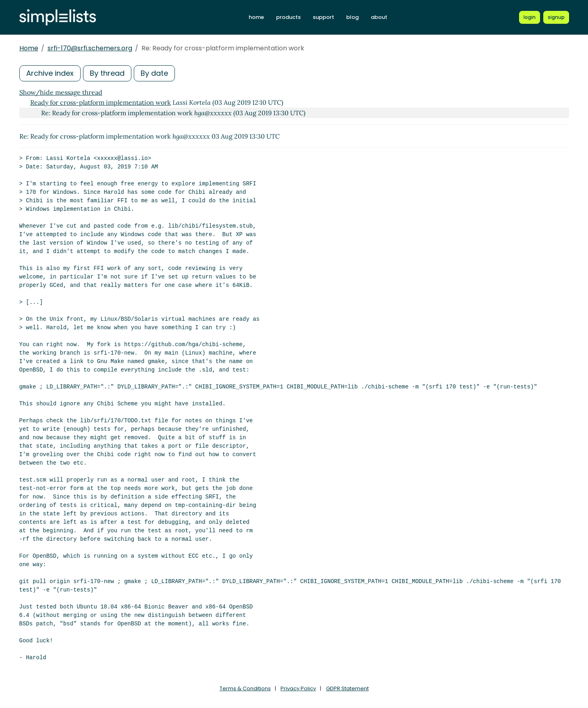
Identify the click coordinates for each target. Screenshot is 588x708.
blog (352, 17)
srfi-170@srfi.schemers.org (90, 48)
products (288, 17)
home (256, 17)
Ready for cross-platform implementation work (101, 102)
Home (29, 48)
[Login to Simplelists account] (530, 17)
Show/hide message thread (61, 92)
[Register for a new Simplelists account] (556, 17)
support (323, 17)
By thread (107, 73)
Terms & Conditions (245, 688)
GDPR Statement (347, 688)
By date (154, 73)
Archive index (50, 73)
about (379, 17)
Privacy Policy (298, 688)
